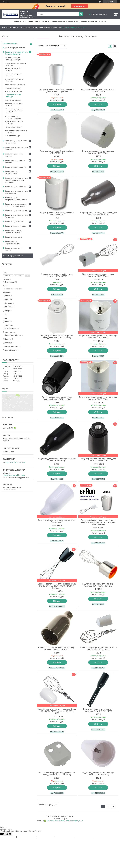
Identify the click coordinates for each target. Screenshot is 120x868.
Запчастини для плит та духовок (14, 249)
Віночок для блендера (14, 91)
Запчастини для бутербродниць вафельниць (16, 199)
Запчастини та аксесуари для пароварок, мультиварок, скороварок (16, 180)
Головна (17, 22)
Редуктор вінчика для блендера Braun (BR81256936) (57, 214)
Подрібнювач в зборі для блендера (15, 123)
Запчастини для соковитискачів (11, 172)
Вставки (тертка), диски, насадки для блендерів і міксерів (15, 111)
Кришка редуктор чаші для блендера (16, 64)
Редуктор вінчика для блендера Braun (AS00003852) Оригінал (57, 90)
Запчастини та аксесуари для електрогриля (16, 192)
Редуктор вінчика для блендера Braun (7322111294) (98, 90)
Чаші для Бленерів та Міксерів (14, 75)
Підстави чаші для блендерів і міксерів (13, 117)
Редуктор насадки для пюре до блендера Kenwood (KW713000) (98, 398)
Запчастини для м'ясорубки (16, 167)
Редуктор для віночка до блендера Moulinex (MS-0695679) (98, 774)
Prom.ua (71, 817)
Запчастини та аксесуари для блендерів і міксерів (40, 28)
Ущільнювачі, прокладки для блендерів (16, 131)
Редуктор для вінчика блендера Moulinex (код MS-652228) (57, 460)
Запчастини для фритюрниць (16, 211)
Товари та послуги (32, 22)
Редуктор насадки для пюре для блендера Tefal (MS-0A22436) (98, 710)
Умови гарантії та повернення (65, 22)
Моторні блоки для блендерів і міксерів (13, 59)
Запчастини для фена (13, 237)
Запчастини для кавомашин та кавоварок (16, 142)
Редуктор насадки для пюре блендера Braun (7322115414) (98, 460)
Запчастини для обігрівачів (15, 226)
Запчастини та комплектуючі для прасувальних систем (16, 205)
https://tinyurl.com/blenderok (14, 475)
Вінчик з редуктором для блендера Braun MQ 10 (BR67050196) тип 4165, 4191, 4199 (57, 711)
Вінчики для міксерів (14, 100)
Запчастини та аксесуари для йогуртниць (16, 216)
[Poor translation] (9, 834)
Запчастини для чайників (15, 222)
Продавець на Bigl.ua (60, 819)
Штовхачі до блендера (14, 127)
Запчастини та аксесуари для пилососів (16, 148)
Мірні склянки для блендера (16, 85)
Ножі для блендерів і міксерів (14, 69)
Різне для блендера (13, 136)
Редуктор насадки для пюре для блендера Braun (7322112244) (57, 398)
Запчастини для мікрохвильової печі (13, 243)
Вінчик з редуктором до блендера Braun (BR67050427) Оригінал (98, 648)
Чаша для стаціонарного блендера (15, 80)
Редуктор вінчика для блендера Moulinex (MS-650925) (57, 521)
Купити (58, 105)
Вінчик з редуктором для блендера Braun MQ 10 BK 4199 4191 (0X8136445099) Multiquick (57, 586)
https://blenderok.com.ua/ (15, 462)
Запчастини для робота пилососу (14, 155)
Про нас (103, 22)
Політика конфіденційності (74, 821)
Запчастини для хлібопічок (15, 187)
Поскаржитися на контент (55, 821)
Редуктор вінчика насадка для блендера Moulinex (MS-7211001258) (57, 648)
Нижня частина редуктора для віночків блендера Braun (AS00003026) (57, 774)
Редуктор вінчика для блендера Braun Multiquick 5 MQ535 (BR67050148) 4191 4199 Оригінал (98, 522)
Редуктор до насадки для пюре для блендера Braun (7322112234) (57, 337)
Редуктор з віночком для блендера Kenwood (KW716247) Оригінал (98, 585)
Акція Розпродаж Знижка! (15, 48)
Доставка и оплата (89, 22)
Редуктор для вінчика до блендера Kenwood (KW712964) (98, 152)
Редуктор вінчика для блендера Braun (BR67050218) (57, 152)
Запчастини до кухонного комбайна (15, 161)
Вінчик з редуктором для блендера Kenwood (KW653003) (57, 275)
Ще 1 (7, 314)
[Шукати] (81, 14)
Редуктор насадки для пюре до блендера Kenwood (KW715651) (98, 337)
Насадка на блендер (13, 88)
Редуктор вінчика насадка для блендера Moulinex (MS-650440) (98, 214)
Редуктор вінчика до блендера (13, 96)
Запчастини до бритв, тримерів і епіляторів (13, 232)
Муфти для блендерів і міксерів (14, 105)
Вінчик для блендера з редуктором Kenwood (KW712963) (98, 275)
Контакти (46, 22)
